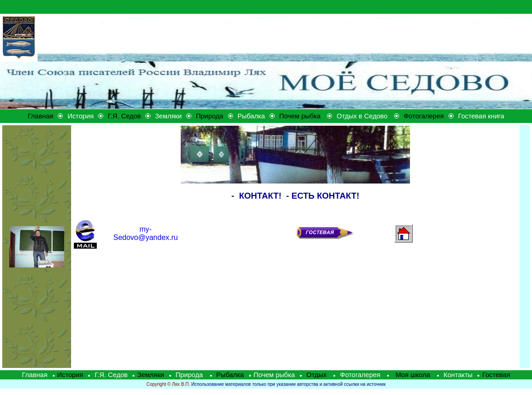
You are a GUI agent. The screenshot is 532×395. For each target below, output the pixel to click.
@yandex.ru (146, 233)
